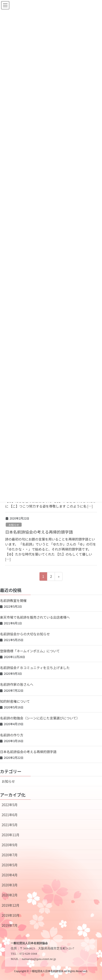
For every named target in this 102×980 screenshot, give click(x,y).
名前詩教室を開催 (13, 600)
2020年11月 (11, 835)
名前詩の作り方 (12, 735)
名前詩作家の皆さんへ (17, 684)
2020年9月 (10, 845)
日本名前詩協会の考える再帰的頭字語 (39, 532)
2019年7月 (10, 925)
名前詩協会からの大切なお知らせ (25, 634)
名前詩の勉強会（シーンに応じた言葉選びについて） (40, 718)
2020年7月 (10, 855)
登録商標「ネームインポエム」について (30, 651)
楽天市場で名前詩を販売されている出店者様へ (35, 617)
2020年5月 (10, 865)
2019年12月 (11, 905)
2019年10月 (11, 915)
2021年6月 (10, 815)
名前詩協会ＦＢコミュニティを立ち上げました (35, 668)
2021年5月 (10, 825)
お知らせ (14, 525)
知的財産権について (15, 701)
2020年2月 (10, 895)
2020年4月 (10, 875)
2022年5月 (10, 805)
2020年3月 (10, 885)
